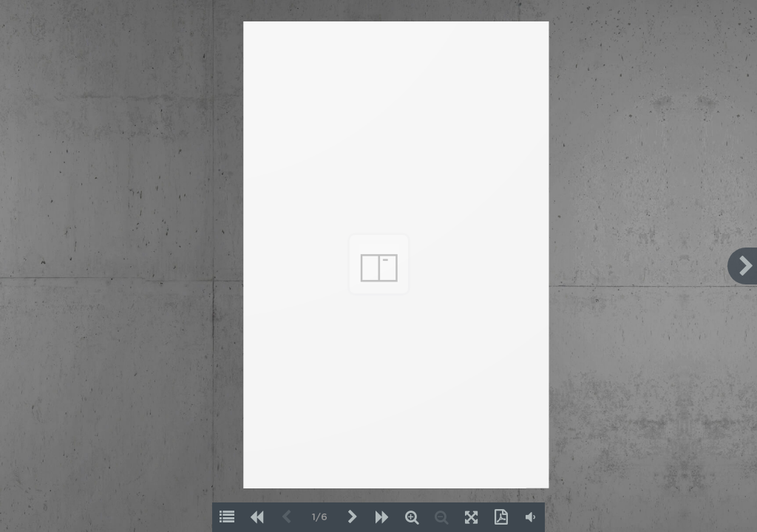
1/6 (320, 518)
